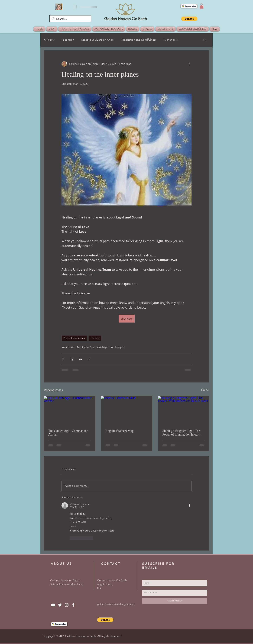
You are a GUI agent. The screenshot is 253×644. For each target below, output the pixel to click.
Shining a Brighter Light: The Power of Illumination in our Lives (181, 433)
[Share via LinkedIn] (80, 359)
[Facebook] (73, 605)
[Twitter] (60, 605)
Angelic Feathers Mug (120, 431)
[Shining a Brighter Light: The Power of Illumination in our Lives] (184, 410)
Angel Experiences (74, 338)
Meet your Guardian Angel (98, 40)
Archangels (171, 40)
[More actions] (189, 64)
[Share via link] (89, 359)
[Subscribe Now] (174, 601)
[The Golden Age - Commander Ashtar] (69, 410)
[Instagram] (67, 605)
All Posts (49, 40)
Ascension (68, 40)
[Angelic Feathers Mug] (127, 410)
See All (205, 390)
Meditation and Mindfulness (139, 40)
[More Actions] (189, 505)
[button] (202, 6)
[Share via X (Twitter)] (72, 359)
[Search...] (70, 19)
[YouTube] (53, 605)
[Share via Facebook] (63, 359)
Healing (95, 338)
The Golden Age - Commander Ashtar (68, 433)
